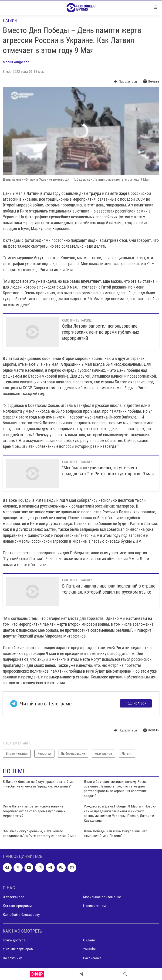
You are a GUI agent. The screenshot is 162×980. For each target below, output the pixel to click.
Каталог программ (17, 906)
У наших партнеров (18, 949)
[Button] (125, 82)
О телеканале (13, 897)
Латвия (10, 20)
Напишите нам (94, 906)
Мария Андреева (16, 62)
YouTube (89, 949)
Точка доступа (14, 940)
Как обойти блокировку (21, 915)
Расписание (92, 958)
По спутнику (12, 958)
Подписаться (136, 703)
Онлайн (89, 940)
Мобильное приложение (102, 897)
